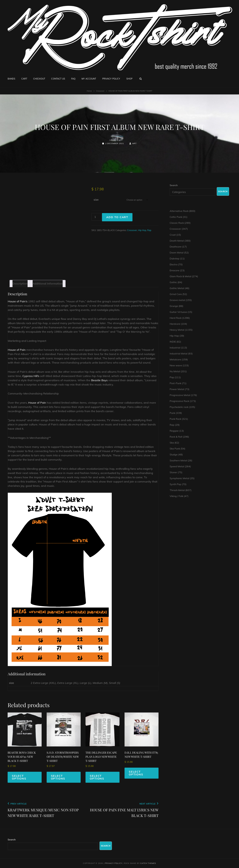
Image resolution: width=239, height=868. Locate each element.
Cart (24, 79)
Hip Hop (142, 230)
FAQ (73, 79)
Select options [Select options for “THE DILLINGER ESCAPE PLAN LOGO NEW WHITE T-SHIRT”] (97, 777)
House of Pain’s (18, 301)
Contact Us (58, 79)
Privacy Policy (111, 79)
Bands (11, 79)
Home (89, 91)
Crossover (100, 91)
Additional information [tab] (48, 284)
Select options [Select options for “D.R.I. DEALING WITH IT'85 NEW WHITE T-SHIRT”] (136, 773)
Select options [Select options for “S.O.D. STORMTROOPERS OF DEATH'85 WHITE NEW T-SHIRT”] (58, 777)
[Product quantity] (96, 217)
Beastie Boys (99, 380)
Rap (149, 230)
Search (174, 185)
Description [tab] (20, 284)
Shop (129, 79)
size (96, 200)
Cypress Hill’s (31, 376)
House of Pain (17, 350)
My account (89, 79)
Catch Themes (148, 863)
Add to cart (117, 217)
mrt (135, 143)
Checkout (39, 79)
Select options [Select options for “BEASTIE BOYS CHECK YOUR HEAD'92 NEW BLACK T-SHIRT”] (19, 777)
